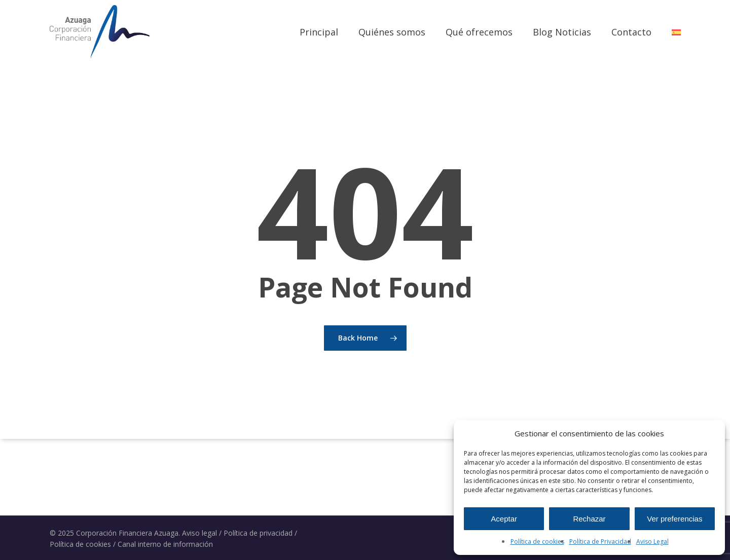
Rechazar (589, 519)
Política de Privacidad (600, 542)
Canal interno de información (165, 544)
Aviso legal (199, 533)
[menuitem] (676, 32)
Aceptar (504, 519)
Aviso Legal (652, 542)
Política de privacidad (258, 533)
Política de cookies (537, 542)
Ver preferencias (674, 519)
